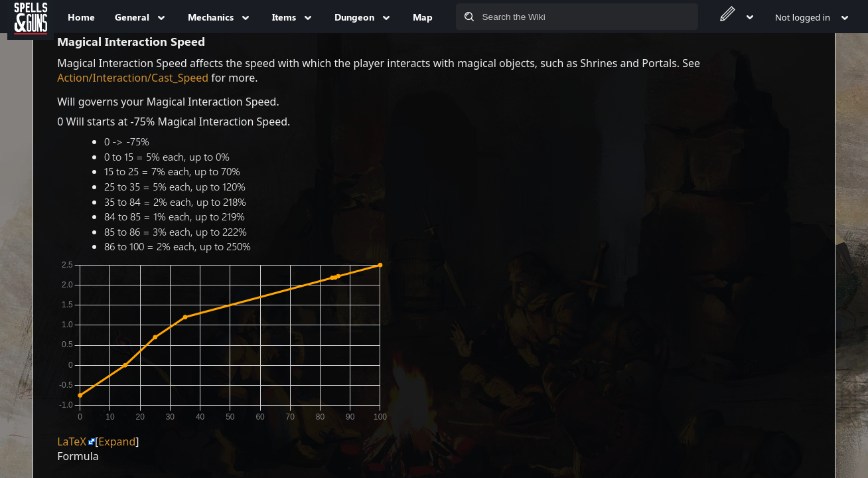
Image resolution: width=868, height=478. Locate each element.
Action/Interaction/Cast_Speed (133, 78)
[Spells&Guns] (31, 17)
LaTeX (72, 441)
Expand (117, 441)
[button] (117, 441)
